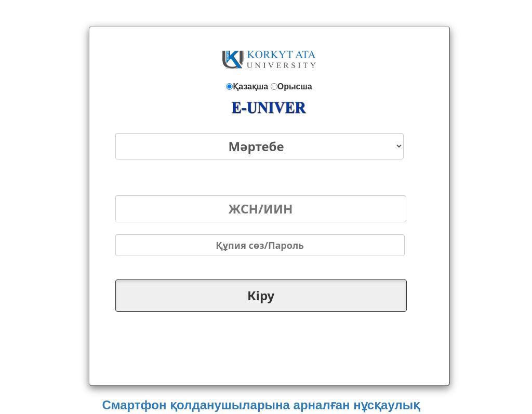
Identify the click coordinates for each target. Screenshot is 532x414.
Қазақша (250, 86)
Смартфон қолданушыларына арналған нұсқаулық (261, 405)
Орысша (295, 86)
